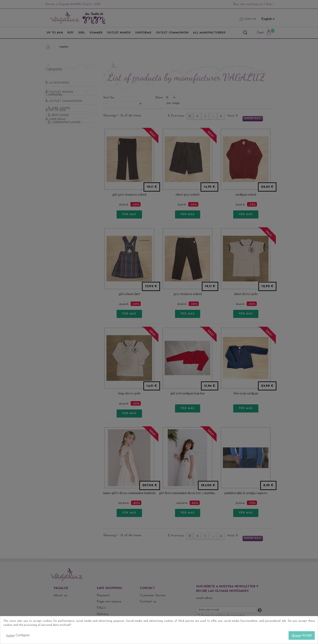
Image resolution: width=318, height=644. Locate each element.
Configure (18, 635)
